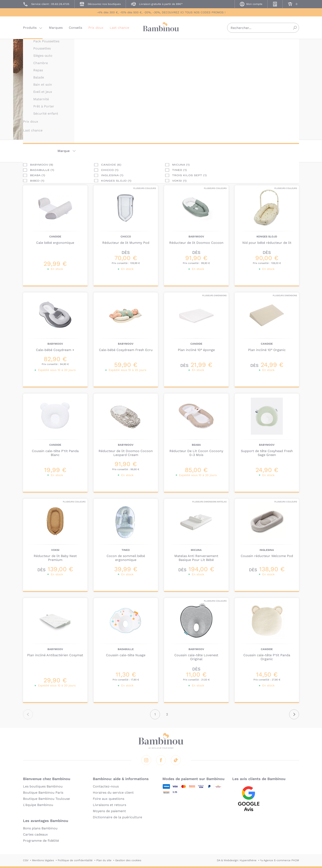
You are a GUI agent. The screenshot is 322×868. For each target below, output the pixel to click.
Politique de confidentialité (75, 860)
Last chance (119, 28)
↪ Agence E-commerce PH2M (280, 860)
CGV (26, 860)
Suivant (294, 714)
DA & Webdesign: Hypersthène (237, 860)
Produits (30, 28)
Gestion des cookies (128, 860)
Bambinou (161, 27)
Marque (64, 151)
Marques (56, 28)
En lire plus (180, 107)
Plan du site (104, 860)
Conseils (75, 28)
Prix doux (96, 28)
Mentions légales (43, 860)
